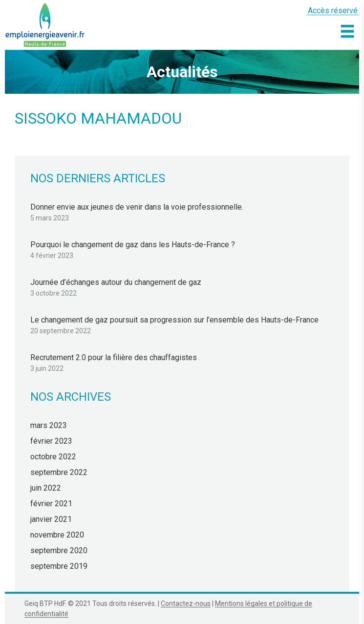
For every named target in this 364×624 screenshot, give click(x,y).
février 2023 (51, 441)
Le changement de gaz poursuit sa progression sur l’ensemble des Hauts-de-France (174, 320)
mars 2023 (49, 425)
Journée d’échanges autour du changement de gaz (116, 282)
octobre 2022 (53, 457)
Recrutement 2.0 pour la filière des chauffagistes (114, 357)
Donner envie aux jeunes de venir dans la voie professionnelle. (137, 207)
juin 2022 (46, 488)
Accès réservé (333, 11)
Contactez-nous (186, 603)
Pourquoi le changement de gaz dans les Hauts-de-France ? (133, 245)
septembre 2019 (59, 566)
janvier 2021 (51, 519)
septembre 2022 (59, 472)
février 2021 (51, 504)
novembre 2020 (57, 535)
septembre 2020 (59, 550)
